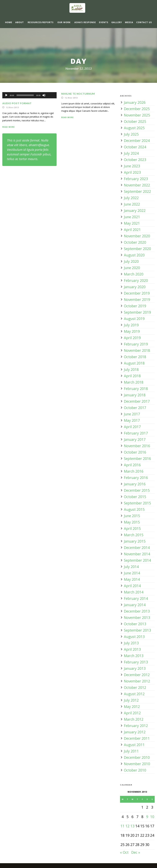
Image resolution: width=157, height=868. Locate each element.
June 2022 (132, 204)
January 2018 (135, 395)
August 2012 (134, 694)
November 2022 (137, 185)
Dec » (136, 852)
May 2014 (132, 579)
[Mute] (44, 95)
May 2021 (132, 223)
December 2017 (137, 401)
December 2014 (137, 548)
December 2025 (137, 109)
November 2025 (137, 115)
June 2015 (132, 516)
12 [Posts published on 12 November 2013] (127, 826)
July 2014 (131, 567)
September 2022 (137, 191)
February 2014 (136, 598)
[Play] (6, 95)
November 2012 (137, 681)
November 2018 (137, 350)
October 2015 (135, 497)
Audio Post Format (17, 103)
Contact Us (144, 22)
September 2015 (137, 503)
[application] (29, 95)
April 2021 (132, 230)
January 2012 (135, 732)
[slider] (25, 95)
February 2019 (136, 344)
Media (129, 22)
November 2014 (137, 554)
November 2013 (137, 617)
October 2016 (135, 452)
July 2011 (131, 751)
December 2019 (137, 293)
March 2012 (134, 719)
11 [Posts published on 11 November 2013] (123, 826)
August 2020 (134, 255)
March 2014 (134, 592)
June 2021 (132, 217)
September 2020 (137, 249)
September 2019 (137, 312)
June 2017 (132, 414)
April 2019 (132, 338)
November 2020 (137, 236)
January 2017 (135, 439)
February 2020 (136, 280)
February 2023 (136, 179)
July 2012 (131, 700)
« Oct (124, 852)
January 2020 (135, 287)
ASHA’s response (85, 22)
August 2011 (134, 745)
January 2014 (135, 605)
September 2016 (137, 459)
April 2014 (132, 586)
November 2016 (137, 446)
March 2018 (134, 382)
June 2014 (132, 573)
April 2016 (132, 465)
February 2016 (136, 478)
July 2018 (131, 369)
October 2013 (135, 624)
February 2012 (136, 726)
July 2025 (131, 134)
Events (104, 22)
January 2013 (135, 668)
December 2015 (137, 490)
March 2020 (134, 274)
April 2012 (132, 713)
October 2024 (135, 147)
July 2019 (131, 325)
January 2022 (135, 210)
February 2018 (136, 389)
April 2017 (132, 427)
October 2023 (135, 160)
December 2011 (137, 738)
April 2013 (132, 649)
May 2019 (132, 331)
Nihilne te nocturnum (78, 94)
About (20, 22)
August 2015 (134, 509)
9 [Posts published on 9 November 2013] (147, 817)
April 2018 (132, 376)
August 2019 (134, 319)
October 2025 (135, 121)
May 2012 (132, 707)
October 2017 (135, 408)
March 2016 (134, 471)
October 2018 (135, 357)
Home (9, 22)
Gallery (117, 22)
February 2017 (136, 433)
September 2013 (137, 630)
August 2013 (134, 637)
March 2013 (134, 656)
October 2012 (135, 687)
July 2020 (131, 261)
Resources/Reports (41, 22)
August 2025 (134, 128)
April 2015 (132, 528)
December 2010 (137, 757)
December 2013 (137, 611)
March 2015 (134, 535)
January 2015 (135, 541)
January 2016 (135, 484)
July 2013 (131, 643)
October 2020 (135, 242)
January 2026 (135, 102)
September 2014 (137, 560)
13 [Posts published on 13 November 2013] (132, 826)
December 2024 (137, 141)
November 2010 (137, 764)
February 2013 (136, 662)
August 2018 (134, 363)
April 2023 (132, 172)
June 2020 (132, 268)
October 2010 (135, 770)
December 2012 (137, 675)
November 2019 (137, 300)
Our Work (64, 22)
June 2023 (132, 166)
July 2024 (131, 153)
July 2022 (131, 198)
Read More (9, 127)
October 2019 (135, 306)
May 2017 (132, 420)
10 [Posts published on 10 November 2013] (152, 817)
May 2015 (132, 522)
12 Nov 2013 (12, 107)
